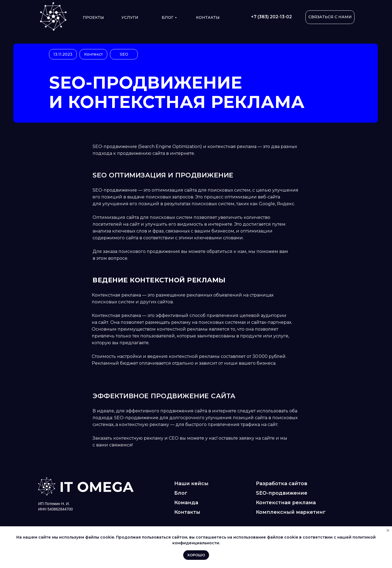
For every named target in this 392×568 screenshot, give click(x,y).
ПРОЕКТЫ (93, 17)
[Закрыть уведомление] (388, 530)
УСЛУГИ (130, 17)
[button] (330, 17)
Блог (168, 17)
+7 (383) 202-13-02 (271, 17)
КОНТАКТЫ (208, 17)
